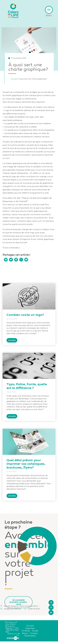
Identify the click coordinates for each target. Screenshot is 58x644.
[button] (6, 260)
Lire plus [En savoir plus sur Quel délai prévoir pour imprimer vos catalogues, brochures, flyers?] (12, 496)
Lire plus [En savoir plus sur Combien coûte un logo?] (12, 340)
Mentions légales (10, 627)
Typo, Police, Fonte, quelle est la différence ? (27, 386)
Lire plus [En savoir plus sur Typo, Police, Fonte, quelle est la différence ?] (12, 416)
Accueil (18, 79)
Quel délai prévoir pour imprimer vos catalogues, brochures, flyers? (26, 464)
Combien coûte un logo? (25, 315)
